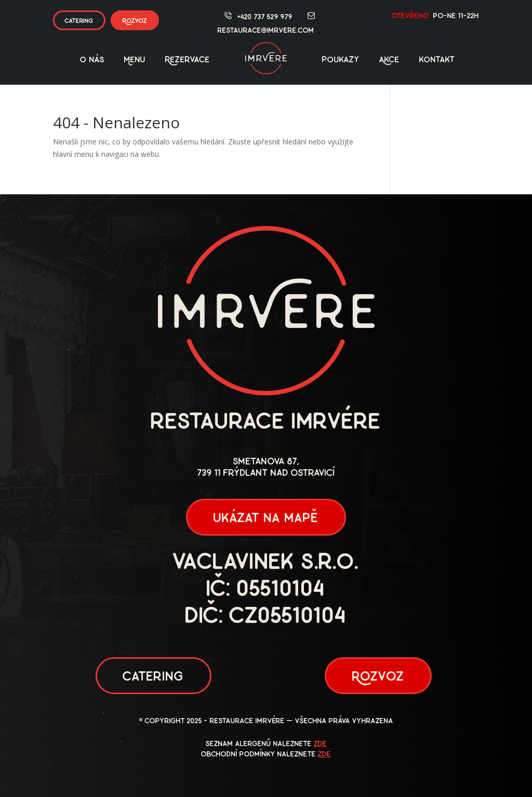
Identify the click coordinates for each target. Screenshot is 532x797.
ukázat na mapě (266, 519)
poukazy (341, 60)
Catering (154, 677)
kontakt (437, 60)
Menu (135, 60)
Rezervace (188, 60)
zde (320, 744)
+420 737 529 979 (265, 17)
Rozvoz (135, 21)
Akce (389, 60)
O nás (92, 60)
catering (79, 21)
